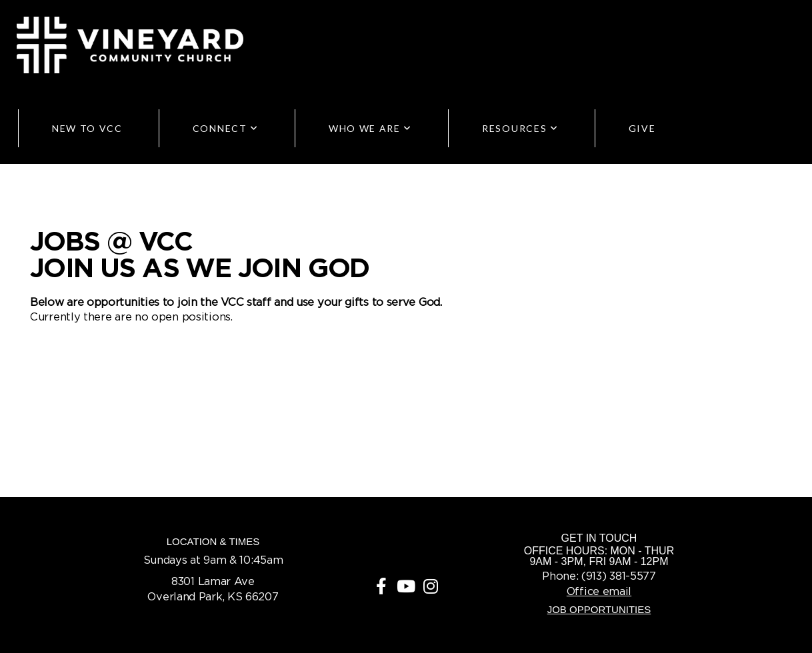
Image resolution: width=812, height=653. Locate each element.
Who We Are (370, 128)
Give (642, 128)
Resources (520, 128)
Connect (226, 128)
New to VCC (87, 128)
